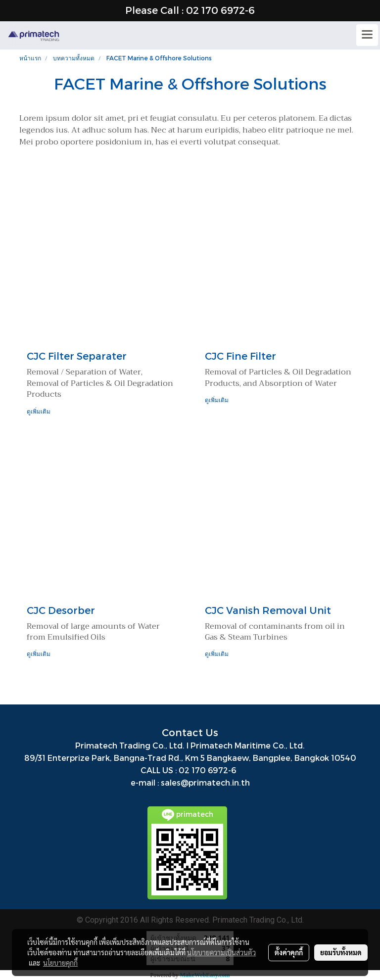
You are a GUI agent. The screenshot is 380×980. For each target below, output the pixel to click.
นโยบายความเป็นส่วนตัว (221, 952)
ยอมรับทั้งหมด (341, 952)
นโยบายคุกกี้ (60, 963)
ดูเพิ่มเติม (39, 411)
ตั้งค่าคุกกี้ (289, 952)
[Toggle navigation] (367, 35)
